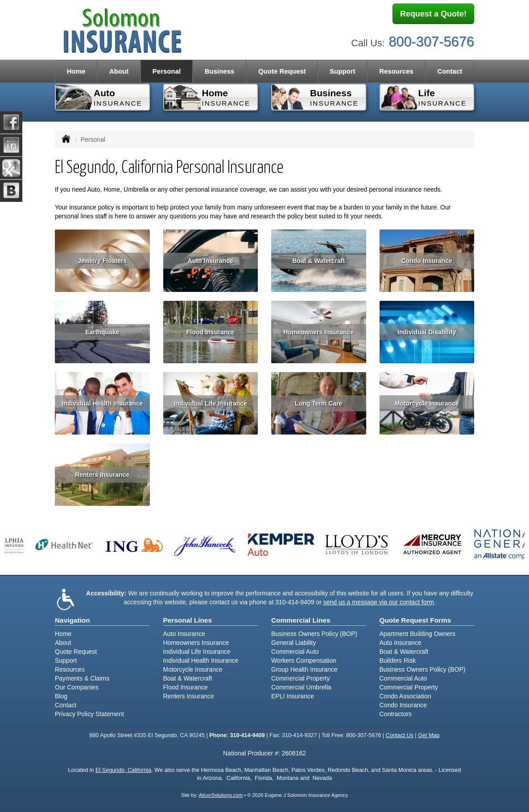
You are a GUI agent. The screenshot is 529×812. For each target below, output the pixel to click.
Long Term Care (318, 403)
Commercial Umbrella (301, 687)
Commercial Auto (295, 652)
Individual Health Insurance (102, 403)
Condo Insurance (427, 261)
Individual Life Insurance (211, 403)
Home (76, 71)
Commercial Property (300, 678)
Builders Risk (398, 660)
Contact (450, 71)
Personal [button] (167, 71)
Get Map (429, 735)
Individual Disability (427, 332)
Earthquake (102, 332)
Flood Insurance (211, 332)
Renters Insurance (102, 475)
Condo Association (405, 696)
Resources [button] (396, 71)
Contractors (396, 714)
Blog (61, 696)
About (119, 71)
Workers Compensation (304, 660)
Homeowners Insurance (318, 332)
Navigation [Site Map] (72, 620)
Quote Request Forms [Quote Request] (415, 620)
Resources (70, 669)
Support (66, 660)
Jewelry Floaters (102, 261)
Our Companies (77, 687)
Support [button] (343, 71)
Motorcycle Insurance (427, 403)
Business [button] (220, 71)
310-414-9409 (295, 602)
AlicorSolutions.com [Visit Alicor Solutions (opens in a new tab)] (221, 795)
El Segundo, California (123, 770)
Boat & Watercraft (318, 261)
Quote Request (76, 652)
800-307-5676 (431, 39)
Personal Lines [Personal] (188, 620)
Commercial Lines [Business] (301, 620)
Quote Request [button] (282, 71)
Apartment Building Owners (417, 634)
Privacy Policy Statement (89, 714)
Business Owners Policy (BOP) (314, 634)
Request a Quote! (433, 15)
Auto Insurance (211, 261)
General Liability (293, 643)
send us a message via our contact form (379, 602)
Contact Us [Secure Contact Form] (400, 735)
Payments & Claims (82, 678)
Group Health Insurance (304, 669)
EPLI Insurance (293, 696)
